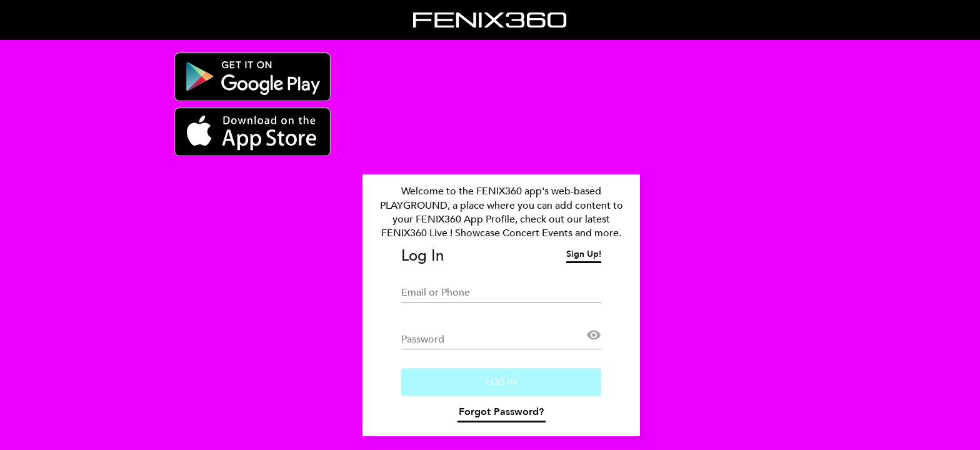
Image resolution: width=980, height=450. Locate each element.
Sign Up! (584, 256)
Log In (502, 382)
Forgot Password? (501, 414)
